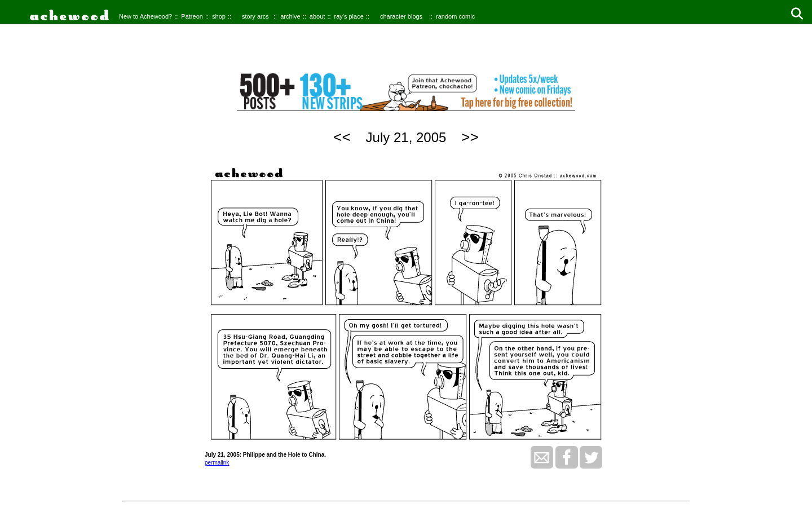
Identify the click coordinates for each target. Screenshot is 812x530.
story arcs (255, 16)
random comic (455, 16)
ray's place (349, 16)
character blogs (401, 16)
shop (219, 16)
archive (290, 16)
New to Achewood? (145, 16)
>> (470, 137)
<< (342, 137)
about (317, 16)
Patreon (192, 16)
